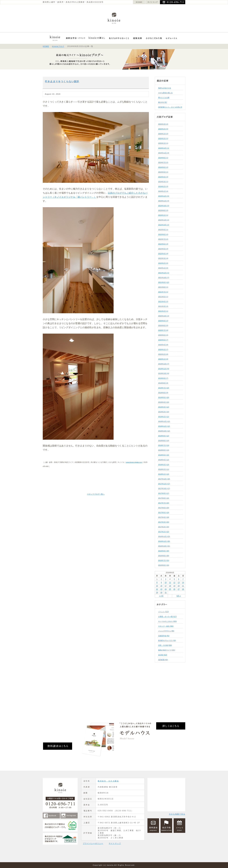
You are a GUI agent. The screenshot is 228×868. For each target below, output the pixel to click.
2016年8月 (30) (164, 556)
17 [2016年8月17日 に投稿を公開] (166, 586)
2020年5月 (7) (163, 340)
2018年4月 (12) (164, 460)
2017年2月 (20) (164, 527)
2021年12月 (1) (164, 273)
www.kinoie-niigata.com (134, 462)
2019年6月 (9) (163, 393)
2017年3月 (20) (164, 522)
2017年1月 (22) (164, 532)
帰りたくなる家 (164, 97)
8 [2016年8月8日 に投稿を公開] (157, 582)
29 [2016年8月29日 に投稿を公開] (157, 593)
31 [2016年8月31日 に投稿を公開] (166, 593)
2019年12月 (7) (164, 364)
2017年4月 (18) (164, 517)
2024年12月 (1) (164, 148)
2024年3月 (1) (163, 182)
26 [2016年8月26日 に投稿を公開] (174, 589)
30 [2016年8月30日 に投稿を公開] (161, 593)
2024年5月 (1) (163, 172)
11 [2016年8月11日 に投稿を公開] (170, 582)
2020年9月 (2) (163, 321)
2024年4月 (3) (163, 177)
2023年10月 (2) (164, 206)
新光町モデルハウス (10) (167, 640)
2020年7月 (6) (163, 330)
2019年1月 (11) (164, 417)
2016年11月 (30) (164, 541)
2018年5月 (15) (164, 455)
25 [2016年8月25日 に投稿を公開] (170, 589)
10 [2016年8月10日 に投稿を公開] (166, 582)
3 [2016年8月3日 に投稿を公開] (166, 579)
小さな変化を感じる (165, 93)
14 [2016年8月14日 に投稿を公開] (183, 582)
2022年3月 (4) (163, 258)
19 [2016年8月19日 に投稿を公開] (174, 586)
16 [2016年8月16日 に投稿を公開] (161, 586)
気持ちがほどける (165, 88)
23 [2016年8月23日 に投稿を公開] (161, 589)
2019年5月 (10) (164, 397)
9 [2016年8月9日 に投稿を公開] (161, 582)
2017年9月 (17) (164, 493)
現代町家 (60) (163, 660)
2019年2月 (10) (164, 412)
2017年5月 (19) (164, 512)
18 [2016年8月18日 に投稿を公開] (170, 586)
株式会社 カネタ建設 (108, 781)
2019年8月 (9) (163, 383)
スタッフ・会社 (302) (166, 626)
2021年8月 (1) (163, 287)
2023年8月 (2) (163, 210)
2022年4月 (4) (163, 254)
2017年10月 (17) (164, 488)
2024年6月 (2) (163, 167)
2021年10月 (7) (164, 278)
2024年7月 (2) (163, 162)
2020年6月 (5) (163, 335)
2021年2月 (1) (163, 311)
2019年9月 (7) (163, 378)
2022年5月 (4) (163, 249)
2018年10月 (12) (164, 431)
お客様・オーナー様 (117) (168, 616)
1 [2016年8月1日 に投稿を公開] (157, 579)
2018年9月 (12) (164, 436)
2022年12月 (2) (164, 220)
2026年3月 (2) (163, 124)
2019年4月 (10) (164, 402)
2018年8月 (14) (164, 441)
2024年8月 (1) (163, 158)
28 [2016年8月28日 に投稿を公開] (183, 589)
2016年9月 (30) (164, 551)
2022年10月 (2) (164, 225)
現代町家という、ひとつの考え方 (170, 107)
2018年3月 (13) (164, 465)
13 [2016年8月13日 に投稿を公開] (179, 582)
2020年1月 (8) (163, 359)
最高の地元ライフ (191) (167, 650)
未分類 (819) (163, 655)
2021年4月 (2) (163, 301)
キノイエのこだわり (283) (168, 621)
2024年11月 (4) (164, 153)
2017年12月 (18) (164, 479)
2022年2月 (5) (163, 263)
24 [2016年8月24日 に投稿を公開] (166, 589)
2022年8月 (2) (163, 234)
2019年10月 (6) (164, 373)
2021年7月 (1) (163, 292)
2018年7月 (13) (164, 445)
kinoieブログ (58, 46)
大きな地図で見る (177, 814)
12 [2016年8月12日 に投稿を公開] (174, 582)
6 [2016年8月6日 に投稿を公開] (179, 579)
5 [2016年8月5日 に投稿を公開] (174, 579)
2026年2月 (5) (163, 129)
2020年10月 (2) (164, 316)
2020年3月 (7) (163, 349)
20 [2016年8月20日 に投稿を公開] (179, 586)
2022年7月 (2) (163, 239)
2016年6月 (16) (164, 565)
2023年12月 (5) (164, 196)
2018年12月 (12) (164, 421)
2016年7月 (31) (164, 560)
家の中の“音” (163, 102)
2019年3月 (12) (164, 407)
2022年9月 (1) (163, 230)
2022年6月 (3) (163, 244)
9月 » (179, 596)
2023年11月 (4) (164, 201)
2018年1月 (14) (164, 474)
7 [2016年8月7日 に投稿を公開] (183, 579)
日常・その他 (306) (165, 645)
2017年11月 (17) (164, 484)
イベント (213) (164, 612)
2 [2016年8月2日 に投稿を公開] (161, 579)
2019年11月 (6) (164, 369)
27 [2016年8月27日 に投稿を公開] (179, 589)
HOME (46, 46)
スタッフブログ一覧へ (96, 494)
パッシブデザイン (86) (166, 631)
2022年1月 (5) (163, 268)
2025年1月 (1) (163, 143)
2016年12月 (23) (164, 536)
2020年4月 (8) (163, 345)
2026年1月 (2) (163, 134)
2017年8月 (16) (164, 498)
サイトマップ (115, 843)
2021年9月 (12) (164, 282)
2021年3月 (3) (163, 306)
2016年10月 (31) (164, 546)
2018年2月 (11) (164, 469)
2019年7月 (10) (164, 388)
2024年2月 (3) (163, 186)
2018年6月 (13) (164, 450)
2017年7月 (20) (164, 503)
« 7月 (161, 596)
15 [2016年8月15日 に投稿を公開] (157, 586)
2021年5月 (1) (163, 297)
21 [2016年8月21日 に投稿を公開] (183, 586)
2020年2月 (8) (163, 354)
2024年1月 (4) (163, 191)
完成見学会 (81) (164, 636)
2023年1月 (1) (163, 215)
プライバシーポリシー (93, 843)
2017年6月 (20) (164, 508)
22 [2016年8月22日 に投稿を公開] (157, 589)
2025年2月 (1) (163, 138)
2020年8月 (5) (163, 325)
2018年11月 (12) (164, 426)
